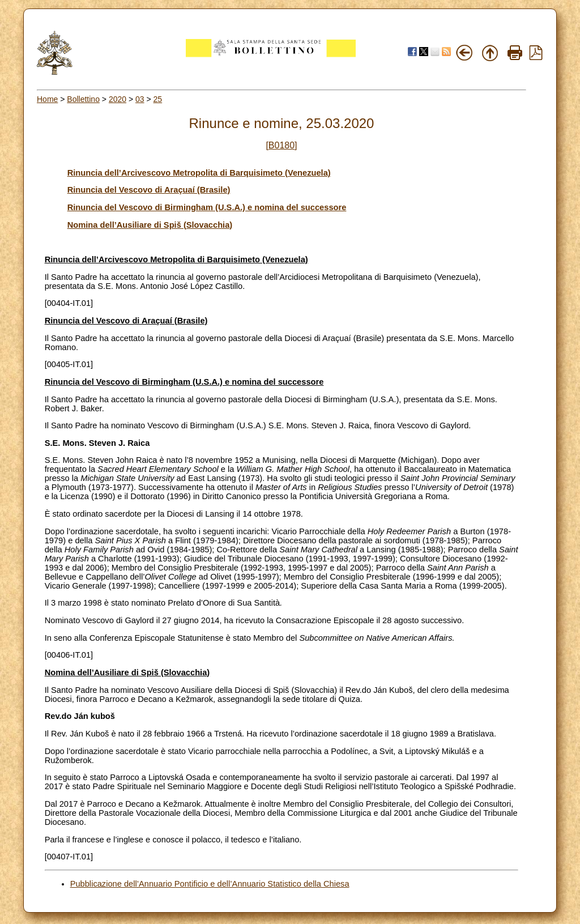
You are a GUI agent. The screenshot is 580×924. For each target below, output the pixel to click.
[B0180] (281, 145)
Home (47, 99)
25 (158, 99)
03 (140, 99)
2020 (118, 99)
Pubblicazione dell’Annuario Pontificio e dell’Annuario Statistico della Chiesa (210, 884)
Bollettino (83, 99)
